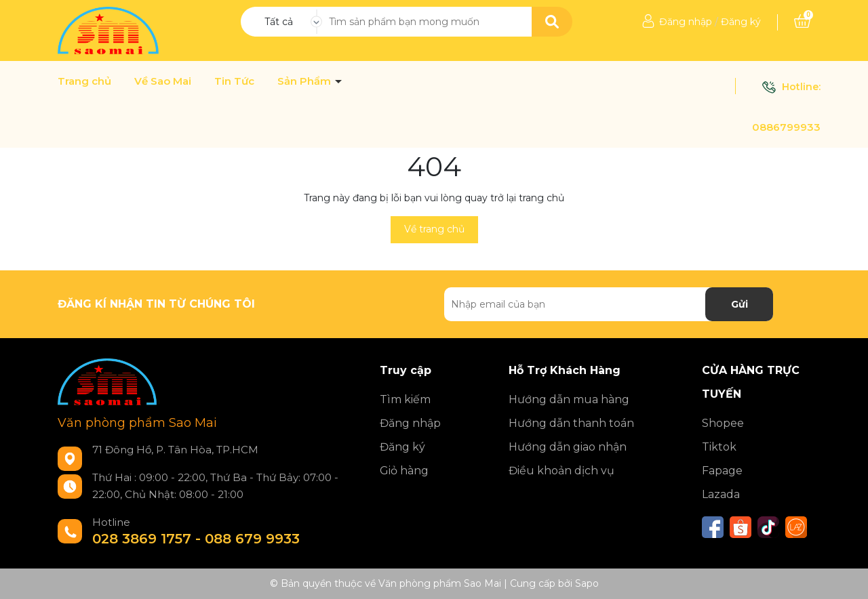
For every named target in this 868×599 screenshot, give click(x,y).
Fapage (722, 471)
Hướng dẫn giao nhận (568, 447)
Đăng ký (741, 22)
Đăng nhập (686, 22)
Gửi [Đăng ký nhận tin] (739, 304)
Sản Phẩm (305, 81)
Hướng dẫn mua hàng (569, 399)
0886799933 (786, 127)
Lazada (721, 494)
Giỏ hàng (404, 471)
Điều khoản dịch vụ (561, 471)
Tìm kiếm (405, 399)
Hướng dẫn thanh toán (571, 423)
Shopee (723, 423)
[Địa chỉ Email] (609, 304)
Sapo (587, 583)
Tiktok (719, 447)
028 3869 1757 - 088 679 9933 (196, 539)
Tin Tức (234, 81)
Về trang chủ (434, 229)
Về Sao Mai (163, 81)
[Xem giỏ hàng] (802, 22)
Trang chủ (84, 81)
